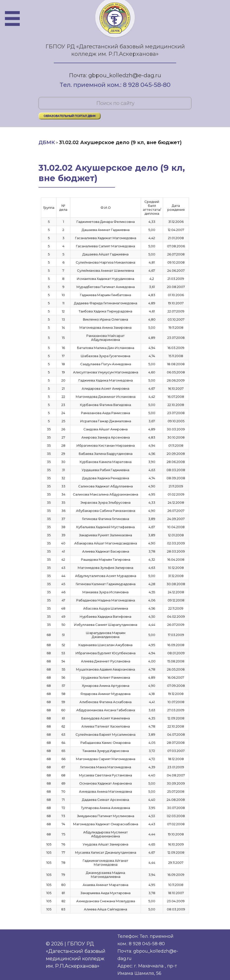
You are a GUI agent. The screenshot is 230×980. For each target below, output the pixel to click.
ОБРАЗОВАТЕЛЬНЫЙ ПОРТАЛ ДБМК (70, 116)
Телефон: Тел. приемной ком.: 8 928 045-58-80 (145, 940)
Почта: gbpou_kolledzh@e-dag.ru (115, 75)
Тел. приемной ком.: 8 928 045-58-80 (115, 85)
